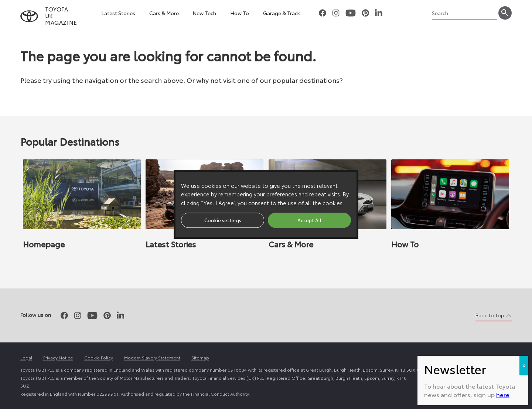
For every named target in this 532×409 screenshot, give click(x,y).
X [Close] (524, 365)
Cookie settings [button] (223, 220)
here (503, 394)
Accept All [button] (309, 220)
